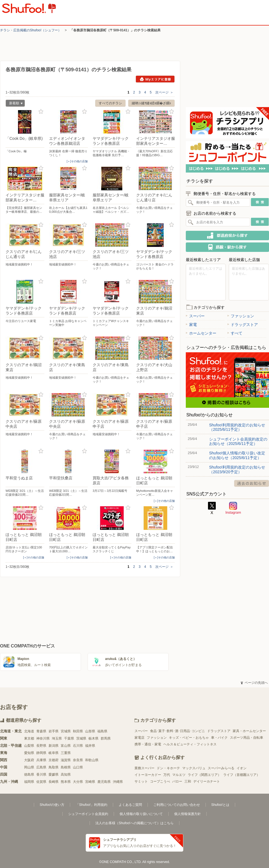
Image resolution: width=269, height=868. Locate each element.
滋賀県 (66, 760)
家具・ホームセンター (249, 731)
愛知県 (29, 753)
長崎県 (54, 782)
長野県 (41, 746)
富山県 (66, 746)
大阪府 (29, 760)
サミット (141, 781)
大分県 (78, 782)
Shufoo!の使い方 (52, 805)
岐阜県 (54, 753)
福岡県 (29, 782)
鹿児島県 (104, 782)
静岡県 (41, 753)
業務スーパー (144, 768)
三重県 (66, 753)
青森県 (41, 731)
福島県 (102, 731)
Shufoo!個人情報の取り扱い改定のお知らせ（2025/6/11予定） (237, 455)
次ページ (164, 92)
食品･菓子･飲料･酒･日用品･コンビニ (177, 731)
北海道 (29, 731)
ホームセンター (201, 333)
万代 (167, 775)
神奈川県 (43, 738)
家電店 (139, 738)
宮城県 (66, 731)
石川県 (78, 746)
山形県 (90, 731)
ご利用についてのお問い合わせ (177, 805)
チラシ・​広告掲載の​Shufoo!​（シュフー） (31, 30)
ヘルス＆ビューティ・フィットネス (190, 744)
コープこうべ (160, 781)
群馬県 (106, 738)
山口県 (78, 767)
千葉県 (69, 738)
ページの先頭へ (254, 683)
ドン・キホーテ (168, 768)
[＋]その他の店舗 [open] (77, 161)
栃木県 (93, 738)
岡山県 (29, 767)
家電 (191, 325)
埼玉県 (57, 738)
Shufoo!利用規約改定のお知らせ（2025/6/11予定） (237, 427)
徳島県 (29, 775)
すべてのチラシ (110, 103)
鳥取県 (54, 767)
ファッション (241, 316)
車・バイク (219, 738)
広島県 (41, 767)
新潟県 (54, 746)
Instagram (233, 508)
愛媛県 (54, 775)
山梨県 (29, 746)
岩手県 (54, 731)
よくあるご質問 (130, 805)
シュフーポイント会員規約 (88, 814)
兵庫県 (41, 760)
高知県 (66, 775)
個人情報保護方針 (187, 814)
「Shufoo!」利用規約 (91, 805)
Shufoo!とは (220, 805)
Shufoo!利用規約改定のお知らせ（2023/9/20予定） (237, 469)
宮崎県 (90, 782)
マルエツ (179, 775)
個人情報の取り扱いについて (141, 814)
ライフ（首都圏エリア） (242, 775)
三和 (188, 781)
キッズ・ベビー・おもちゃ (189, 738)
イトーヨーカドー (148, 775)
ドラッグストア (243, 325)
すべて (235, 333)
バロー (177, 781)
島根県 (66, 767)
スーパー (195, 316)
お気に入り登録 (41, 112)
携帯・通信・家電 (148, 744)
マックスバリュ (194, 768)
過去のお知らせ (252, 483)
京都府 (54, 760)
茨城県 (81, 738)
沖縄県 (118, 782)
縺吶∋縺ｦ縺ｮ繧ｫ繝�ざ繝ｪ (151, 103)
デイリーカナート (207, 781)
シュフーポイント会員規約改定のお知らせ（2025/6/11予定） (238, 441)
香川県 (41, 775)
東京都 (29, 738)
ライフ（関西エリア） (204, 775)
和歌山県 (92, 760)
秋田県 (78, 731)
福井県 (90, 746)
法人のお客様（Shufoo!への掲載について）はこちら (134, 823)
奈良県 (78, 760)
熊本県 (66, 782)
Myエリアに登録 (155, 79)
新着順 (14, 104)
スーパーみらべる (221, 768)
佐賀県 (41, 782)
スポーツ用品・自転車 (247, 738)
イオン (242, 768)
